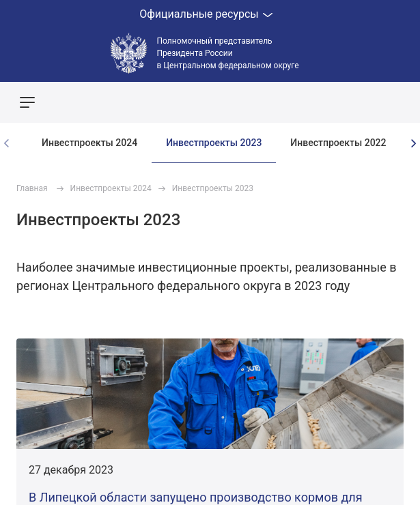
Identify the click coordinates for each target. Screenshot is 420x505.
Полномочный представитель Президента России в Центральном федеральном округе (228, 53)
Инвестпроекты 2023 (214, 143)
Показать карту (369, 102)
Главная (32, 188)
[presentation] (413, 143)
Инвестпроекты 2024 (89, 143)
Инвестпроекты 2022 (338, 143)
